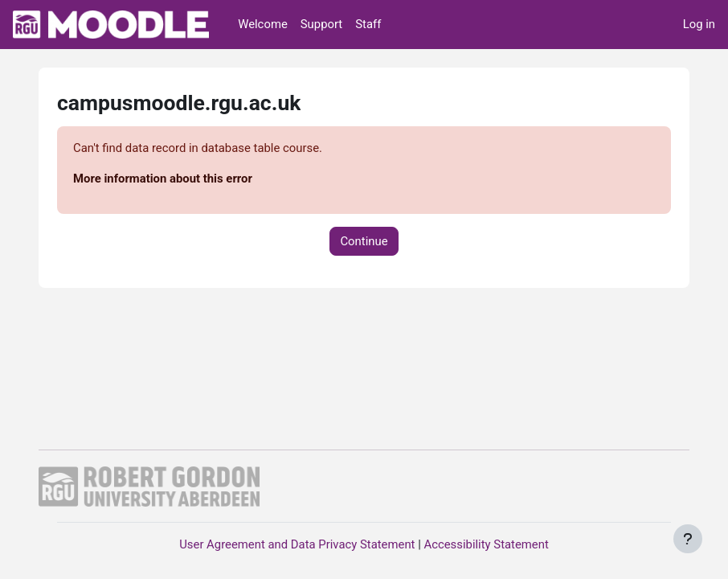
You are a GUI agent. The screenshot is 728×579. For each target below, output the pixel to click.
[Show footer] (688, 539)
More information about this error (163, 179)
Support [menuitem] (321, 24)
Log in (699, 24)
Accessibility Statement (486, 544)
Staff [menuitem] (368, 24)
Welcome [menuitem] (263, 24)
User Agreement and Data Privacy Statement (297, 544)
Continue (364, 241)
